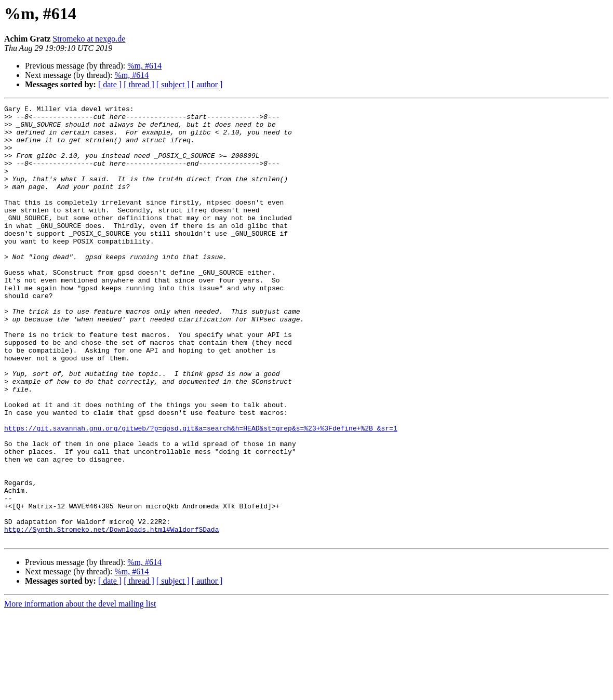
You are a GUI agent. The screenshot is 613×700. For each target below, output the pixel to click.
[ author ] (207, 84)
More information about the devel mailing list (80, 691)
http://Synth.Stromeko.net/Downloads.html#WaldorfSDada (111, 615)
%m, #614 (144, 66)
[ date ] (110, 84)
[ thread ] (139, 84)
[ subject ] (173, 84)
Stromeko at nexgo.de (89, 39)
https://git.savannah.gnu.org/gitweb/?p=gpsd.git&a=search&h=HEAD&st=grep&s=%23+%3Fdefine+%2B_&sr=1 (201, 493)
